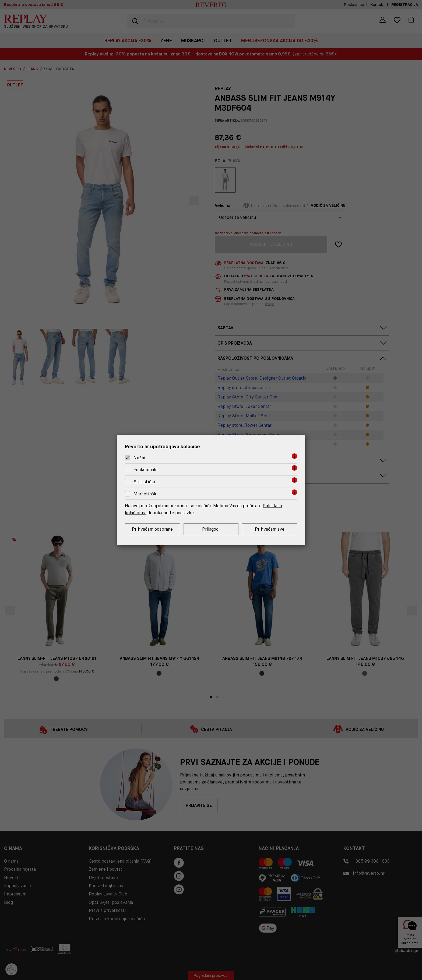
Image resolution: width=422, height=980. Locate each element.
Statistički (144, 482)
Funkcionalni (146, 470)
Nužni (139, 458)
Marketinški (146, 494)
